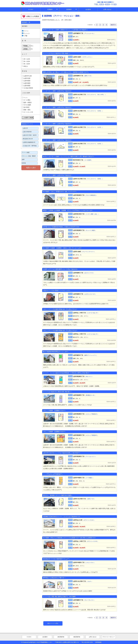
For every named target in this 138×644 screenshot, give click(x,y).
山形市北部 (26, 78)
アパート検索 (26, 153)
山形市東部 (26, 83)
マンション (26, 33)
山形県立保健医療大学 (29, 142)
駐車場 (24, 163)
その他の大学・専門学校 (30, 146)
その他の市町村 (27, 88)
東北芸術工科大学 (28, 139)
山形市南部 (26, 81)
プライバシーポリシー (109, 637)
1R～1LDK (26, 59)
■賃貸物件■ (77, 637)
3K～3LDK (26, 64)
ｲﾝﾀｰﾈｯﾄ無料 (26, 105)
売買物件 (53, 10)
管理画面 (98, 642)
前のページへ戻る (53, 623)
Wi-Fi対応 (26, 107)
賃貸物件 (72, 10)
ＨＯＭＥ (31, 9)
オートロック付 (27, 112)
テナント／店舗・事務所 (29, 156)
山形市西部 (26, 86)
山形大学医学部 (27, 132)
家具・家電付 (27, 102)
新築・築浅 (26, 110)
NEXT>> (113, 25)
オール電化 (26, 100)
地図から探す (31, 168)
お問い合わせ (107, 9)
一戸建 (25, 36)
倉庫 (23, 160)
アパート (25, 31)
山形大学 (25, 128)
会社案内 (88, 9)
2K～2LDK (26, 61)
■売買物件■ (61, 637)
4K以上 (25, 66)
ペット (25, 98)
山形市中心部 (27, 76)
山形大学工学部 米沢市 (30, 135)
